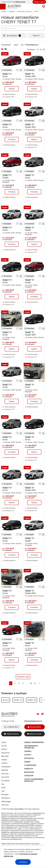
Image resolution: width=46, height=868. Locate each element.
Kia (3, 784)
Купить (12, 89)
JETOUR (5, 774)
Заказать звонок (39, 2)
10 (31, 683)
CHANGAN (6, 767)
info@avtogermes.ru (33, 721)
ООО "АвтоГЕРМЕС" (17, 809)
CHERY (4, 763)
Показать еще (23, 677)
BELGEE (5, 756)
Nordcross (5, 753)
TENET (4, 760)
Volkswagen (6, 801)
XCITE (4, 746)
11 (35, 683)
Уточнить (12, 139)
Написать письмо (35, 734)
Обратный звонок (13, 734)
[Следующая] (39, 683)
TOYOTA (5, 805)
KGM (3, 788)
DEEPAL (5, 770)
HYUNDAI (5, 781)
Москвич (5, 794)
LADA (4, 742)
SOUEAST (6, 798)
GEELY (4, 749)
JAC (3, 791)
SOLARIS (5, 777)
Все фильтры (12, 36)
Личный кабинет (35, 727)
